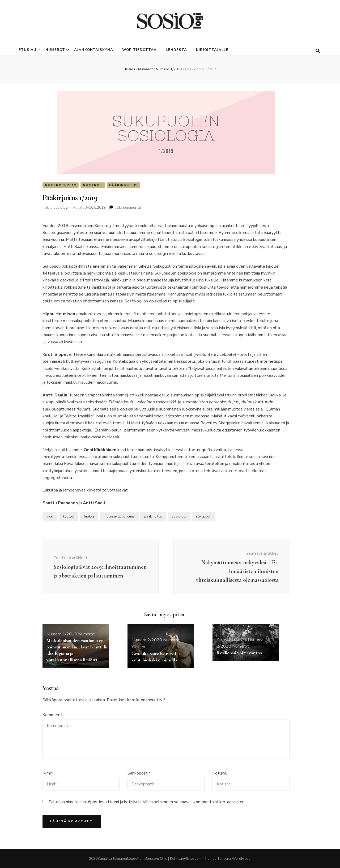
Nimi (48, 773)
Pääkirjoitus (124, 185)
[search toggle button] (318, 51)
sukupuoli (204, 516)
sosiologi (61, 208)
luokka (89, 516)
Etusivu (27, 50)
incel (50, 516)
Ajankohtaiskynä (94, 50)
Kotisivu (220, 773)
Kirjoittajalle (212, 50)
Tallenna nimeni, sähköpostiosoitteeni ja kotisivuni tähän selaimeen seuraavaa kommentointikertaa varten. (147, 802)
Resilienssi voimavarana (239, 653)
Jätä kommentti (128, 208)
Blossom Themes (202, 859)
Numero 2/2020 (147, 640)
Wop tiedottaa (139, 50)
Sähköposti (139, 773)
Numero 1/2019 (61, 185)
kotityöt (69, 516)
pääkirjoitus (153, 516)
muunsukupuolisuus (119, 516)
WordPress (241, 859)
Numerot (55, 50)
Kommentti (53, 715)
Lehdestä (176, 50)
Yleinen (138, 647)
